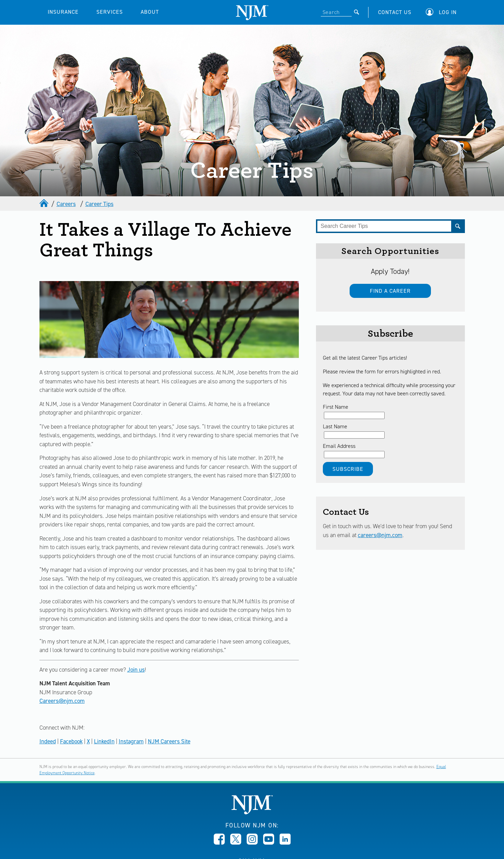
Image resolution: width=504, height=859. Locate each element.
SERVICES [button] (110, 12)
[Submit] (357, 12)
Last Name (335, 426)
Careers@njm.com (62, 701)
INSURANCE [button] (63, 12)
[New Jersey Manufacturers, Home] (252, 812)
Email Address (339, 446)
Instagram (131, 741)
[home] (45, 204)
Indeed (48, 741)
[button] (443, 12)
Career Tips (99, 204)
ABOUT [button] (150, 12)
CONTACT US (395, 12)
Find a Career (390, 291)
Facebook (71, 741)
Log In (448, 12)
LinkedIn (104, 741)
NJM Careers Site (169, 741)
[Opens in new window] (219, 843)
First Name (336, 407)
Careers (66, 204)
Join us (136, 670)
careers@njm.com (380, 535)
